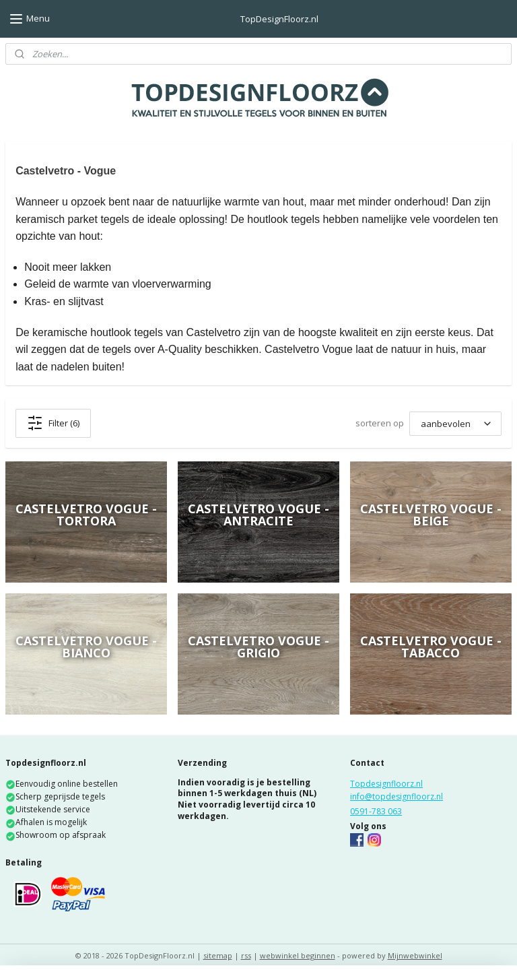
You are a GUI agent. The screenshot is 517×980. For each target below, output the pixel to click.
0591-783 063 (376, 811)
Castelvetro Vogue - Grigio (258, 647)
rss (246, 955)
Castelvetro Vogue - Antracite (258, 515)
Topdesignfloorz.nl (386, 784)
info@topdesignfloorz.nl (397, 796)
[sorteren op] (455, 424)
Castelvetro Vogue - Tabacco (431, 647)
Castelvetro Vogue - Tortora (86, 515)
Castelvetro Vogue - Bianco (86, 647)
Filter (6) (53, 423)
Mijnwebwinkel (415, 955)
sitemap (218, 955)
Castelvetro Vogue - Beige (431, 515)
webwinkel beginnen (298, 955)
